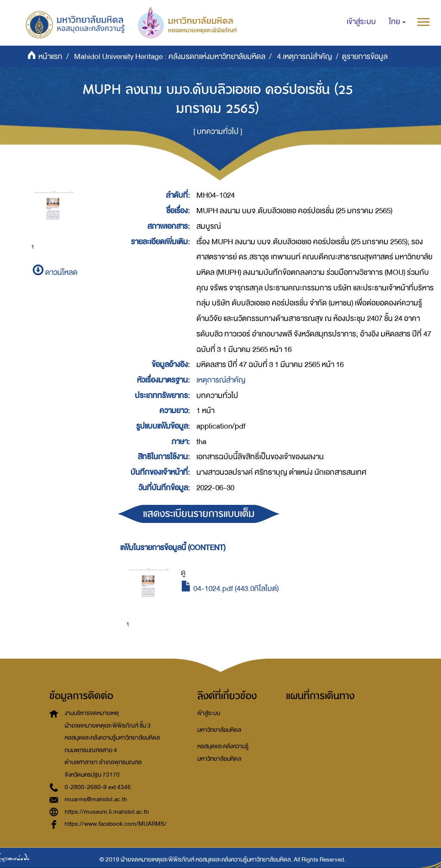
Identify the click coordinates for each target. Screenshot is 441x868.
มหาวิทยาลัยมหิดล (219, 730)
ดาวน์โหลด (55, 272)
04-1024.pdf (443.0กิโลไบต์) (230, 589)
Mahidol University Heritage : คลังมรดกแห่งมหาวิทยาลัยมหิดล (170, 57)
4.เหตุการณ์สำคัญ (304, 57)
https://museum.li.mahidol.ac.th (107, 812)
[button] (397, 22)
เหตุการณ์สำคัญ (221, 380)
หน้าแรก (50, 57)
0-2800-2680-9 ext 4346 (98, 787)
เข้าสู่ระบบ (209, 713)
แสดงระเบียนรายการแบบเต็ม (199, 514)
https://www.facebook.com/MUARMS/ (116, 824)
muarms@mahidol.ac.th (96, 799)
